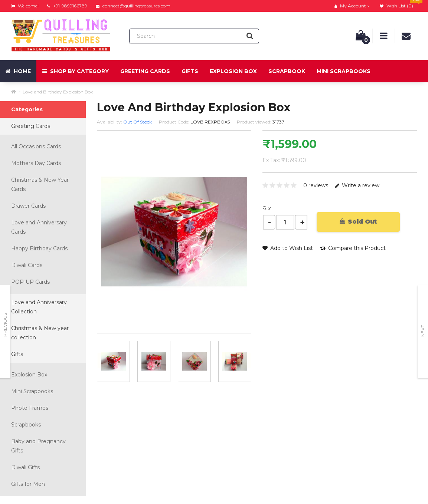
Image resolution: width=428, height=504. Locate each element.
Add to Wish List (288, 248)
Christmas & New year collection (40, 333)
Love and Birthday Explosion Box (58, 92)
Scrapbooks (26, 425)
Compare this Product (353, 248)
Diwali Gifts (25, 467)
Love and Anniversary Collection (39, 307)
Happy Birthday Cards (39, 248)
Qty (267, 207)
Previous (5, 325)
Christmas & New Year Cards (40, 185)
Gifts (190, 71)
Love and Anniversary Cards (39, 227)
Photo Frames (30, 408)
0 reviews (316, 185)
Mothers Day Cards (36, 163)
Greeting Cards (145, 71)
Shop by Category (76, 71)
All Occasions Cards (36, 146)
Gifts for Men (28, 484)
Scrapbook (287, 71)
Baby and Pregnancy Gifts (38, 446)
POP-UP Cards (30, 282)
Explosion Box (233, 71)
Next (423, 331)
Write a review (357, 185)
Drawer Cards (28, 206)
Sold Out (358, 222)
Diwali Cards (27, 265)
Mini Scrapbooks (344, 71)
